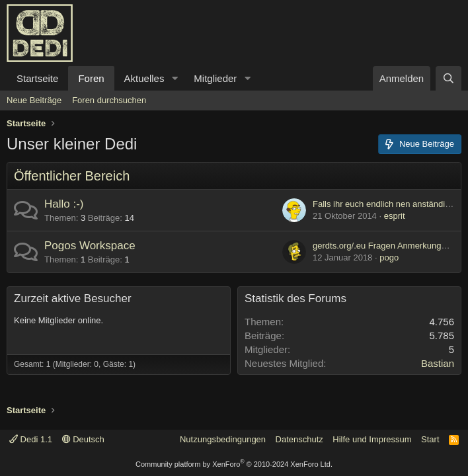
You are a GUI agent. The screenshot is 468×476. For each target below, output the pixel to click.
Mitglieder (215, 78)
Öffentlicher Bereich (72, 176)
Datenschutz (299, 439)
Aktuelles (144, 78)
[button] (175, 78)
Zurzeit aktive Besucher (73, 298)
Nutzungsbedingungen (223, 439)
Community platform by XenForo (234, 464)
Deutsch (83, 439)
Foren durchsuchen (109, 100)
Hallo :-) (64, 204)
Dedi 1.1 (31, 439)
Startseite (37, 78)
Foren (91, 78)
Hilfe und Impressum (372, 439)
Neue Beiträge (34, 100)
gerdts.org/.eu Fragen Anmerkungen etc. (390, 246)
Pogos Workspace (90, 246)
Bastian (438, 363)
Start (430, 439)
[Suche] (448, 78)
